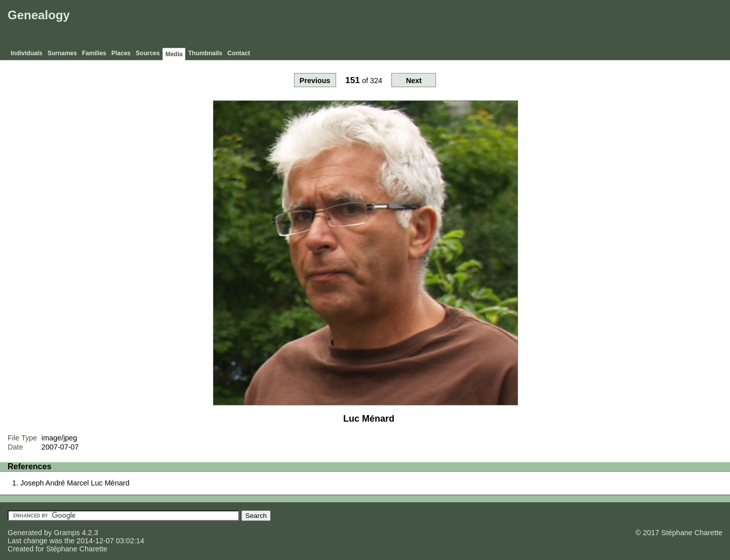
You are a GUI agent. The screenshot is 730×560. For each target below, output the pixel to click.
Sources (148, 53)
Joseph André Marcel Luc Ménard (75, 483)
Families (94, 53)
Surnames (62, 53)
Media (174, 54)
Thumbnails (205, 53)
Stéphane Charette (77, 549)
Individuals (27, 53)
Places (121, 53)
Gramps (67, 533)
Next (414, 81)
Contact (239, 53)
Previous (315, 81)
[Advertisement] (543, 25)
